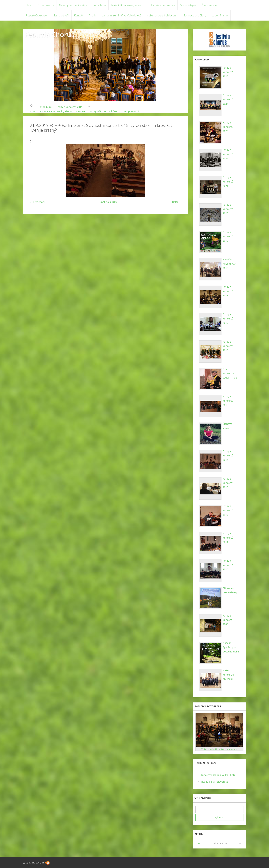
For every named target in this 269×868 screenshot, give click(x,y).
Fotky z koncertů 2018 (228, 291)
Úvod (29, 5)
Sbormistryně (188, 5)
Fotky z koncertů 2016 (228, 346)
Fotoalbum (99, 5)
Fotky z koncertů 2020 (228, 209)
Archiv (92, 15)
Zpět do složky (108, 202)
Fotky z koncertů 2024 (228, 99)
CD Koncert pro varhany (230, 590)
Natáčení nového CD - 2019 (230, 264)
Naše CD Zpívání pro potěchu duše (231, 647)
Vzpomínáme (220, 15)
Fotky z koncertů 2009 (228, 620)
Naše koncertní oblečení (162, 15)
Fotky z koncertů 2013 (228, 483)
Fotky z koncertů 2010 (228, 565)
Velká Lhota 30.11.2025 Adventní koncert (220, 749)
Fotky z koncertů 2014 (228, 455)
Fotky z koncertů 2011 (228, 538)
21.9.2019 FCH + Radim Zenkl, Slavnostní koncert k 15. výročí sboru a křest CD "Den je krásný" (85, 111)
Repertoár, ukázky (37, 15)
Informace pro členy (194, 15)
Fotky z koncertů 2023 (228, 127)
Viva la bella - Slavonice (214, 782)
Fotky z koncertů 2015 (228, 401)
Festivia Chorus (50, 34)
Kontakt (79, 15)
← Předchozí (37, 202)
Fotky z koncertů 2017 (228, 319)
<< (199, 843)
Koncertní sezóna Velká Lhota (218, 775)
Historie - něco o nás (162, 5)
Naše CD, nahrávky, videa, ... (128, 5)
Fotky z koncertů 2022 (228, 154)
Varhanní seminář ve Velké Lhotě (121, 15)
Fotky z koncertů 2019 (70, 107)
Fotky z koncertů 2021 (228, 182)
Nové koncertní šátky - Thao (230, 373)
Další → (176, 202)
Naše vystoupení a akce (73, 5)
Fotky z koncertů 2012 (228, 510)
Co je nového (46, 5)
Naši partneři (61, 15)
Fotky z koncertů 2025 (228, 72)
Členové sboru (211, 5)
